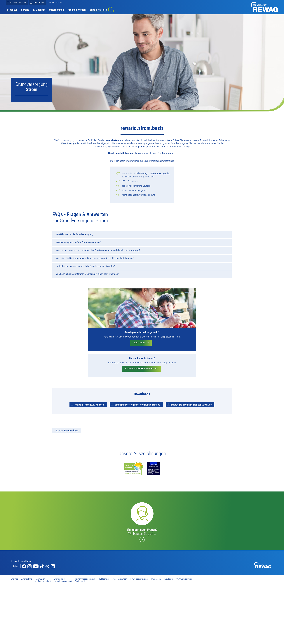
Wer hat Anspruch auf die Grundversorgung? (78, 242)
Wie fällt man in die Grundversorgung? (75, 234)
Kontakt (60, 2)
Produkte (12, 10)
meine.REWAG (39, 2)
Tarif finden (139, 343)
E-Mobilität (39, 10)
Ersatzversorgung (166, 153)
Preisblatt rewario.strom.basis (89, 405)
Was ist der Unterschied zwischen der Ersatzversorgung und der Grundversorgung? (98, 250)
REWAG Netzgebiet (70, 143)
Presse (52, 2)
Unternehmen (56, 10)
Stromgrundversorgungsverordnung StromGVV (137, 405)
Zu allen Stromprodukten (67, 431)
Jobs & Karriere (98, 10)
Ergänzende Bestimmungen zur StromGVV (191, 405)
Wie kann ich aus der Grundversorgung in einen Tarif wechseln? (88, 274)
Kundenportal (139, 368)
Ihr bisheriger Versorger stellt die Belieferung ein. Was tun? (86, 266)
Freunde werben (77, 10)
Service (25, 10)
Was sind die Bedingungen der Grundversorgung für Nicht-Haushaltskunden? (95, 258)
